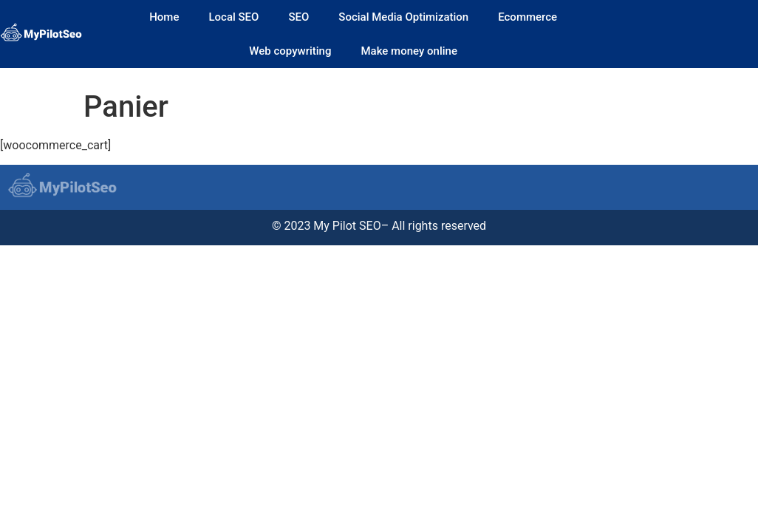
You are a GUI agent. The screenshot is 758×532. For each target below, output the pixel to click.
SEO (298, 17)
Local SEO (233, 17)
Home (164, 17)
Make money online (409, 51)
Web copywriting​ (290, 51)
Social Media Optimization (403, 17)
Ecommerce (527, 17)
